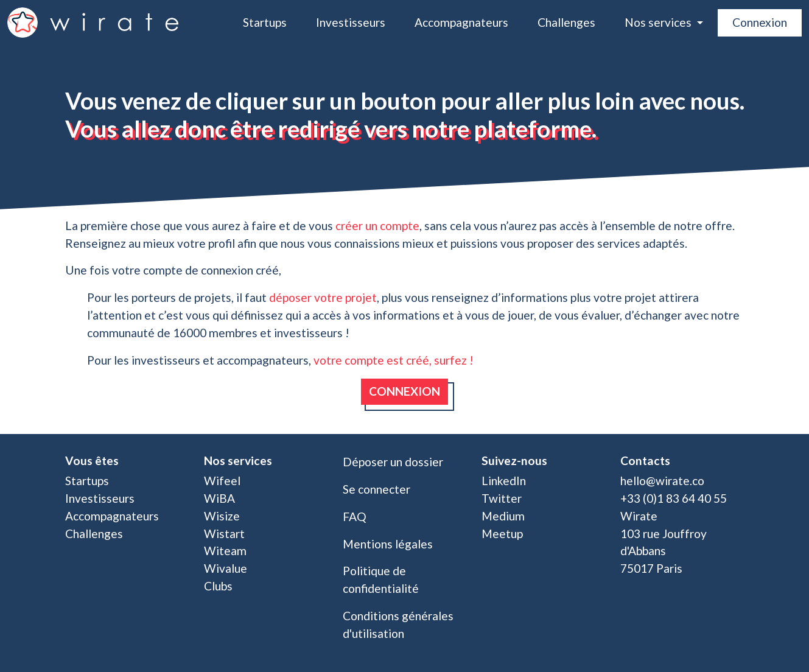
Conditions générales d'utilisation (398, 625)
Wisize (222, 516)
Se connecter (376, 489)
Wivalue (226, 568)
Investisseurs (351, 22)
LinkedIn (504, 481)
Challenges (566, 22)
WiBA (219, 498)
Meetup (502, 534)
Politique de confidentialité (381, 579)
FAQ (355, 516)
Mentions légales (388, 544)
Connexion (760, 22)
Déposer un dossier (393, 462)
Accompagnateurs (461, 22)
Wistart (224, 534)
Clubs (218, 586)
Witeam (225, 551)
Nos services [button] (659, 22)
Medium (503, 516)
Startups (265, 22)
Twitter (502, 498)
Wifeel (222, 481)
